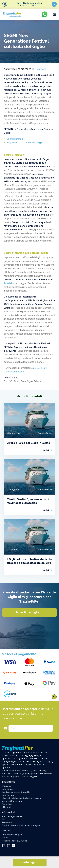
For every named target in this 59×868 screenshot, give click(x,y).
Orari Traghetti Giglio (12, 835)
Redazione (41, 69)
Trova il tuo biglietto (29, 612)
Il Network (7, 807)
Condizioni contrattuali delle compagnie (21, 825)
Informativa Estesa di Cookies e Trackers (21, 798)
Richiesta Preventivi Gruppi (15, 841)
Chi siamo (6, 786)
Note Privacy (8, 795)
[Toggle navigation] (54, 14)
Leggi (46, 450)
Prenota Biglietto (30, 862)
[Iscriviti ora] (54, 4)
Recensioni (7, 822)
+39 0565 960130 (33, 756)
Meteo (5, 838)
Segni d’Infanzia (15, 139)
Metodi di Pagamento (12, 801)
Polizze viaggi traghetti (13, 816)
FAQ (4, 819)
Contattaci (7, 804)
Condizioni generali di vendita (16, 792)
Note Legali (7, 789)
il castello (9, 283)
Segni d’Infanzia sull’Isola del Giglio (25, 143)
